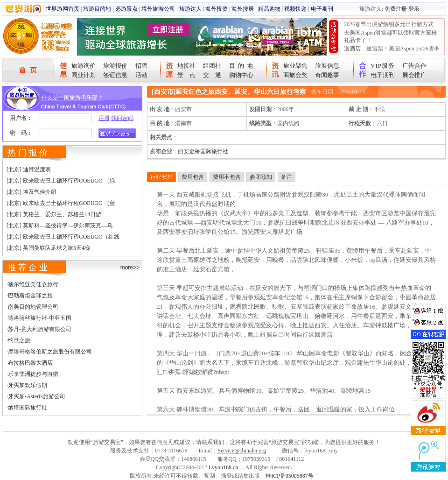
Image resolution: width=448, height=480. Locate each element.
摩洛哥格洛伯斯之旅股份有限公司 (50, 352)
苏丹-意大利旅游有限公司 (40, 329)
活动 (141, 75)
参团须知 (261, 177)
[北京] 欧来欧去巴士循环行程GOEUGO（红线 (63, 237)
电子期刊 (322, 9)
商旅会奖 (295, 75)
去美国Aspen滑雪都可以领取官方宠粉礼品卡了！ (390, 36)
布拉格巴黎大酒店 (30, 363)
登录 (414, 9)
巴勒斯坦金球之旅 (30, 296)
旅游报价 (115, 66)
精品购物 (269, 9)
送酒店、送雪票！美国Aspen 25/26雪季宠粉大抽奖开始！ (392, 52)
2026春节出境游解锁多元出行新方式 (389, 24)
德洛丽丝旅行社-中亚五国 (40, 318)
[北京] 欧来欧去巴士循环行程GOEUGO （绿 (61, 181)
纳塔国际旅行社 (28, 408)
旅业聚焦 (295, 66)
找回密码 (122, 118)
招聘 (141, 66)
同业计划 (84, 75)
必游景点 (126, 9)
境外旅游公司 (158, 9)
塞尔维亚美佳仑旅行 (33, 284)
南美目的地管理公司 (33, 307)
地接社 (186, 66)
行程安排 (161, 177)
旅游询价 (84, 66)
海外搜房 (243, 9)
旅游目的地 (97, 9)
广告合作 (414, 66)
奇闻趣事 (327, 75)
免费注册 (396, 9)
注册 (104, 118)
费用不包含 (227, 177)
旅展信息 (327, 66)
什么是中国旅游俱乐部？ (72, 98)
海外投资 (217, 9)
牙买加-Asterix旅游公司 (37, 396)
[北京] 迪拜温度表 (29, 169)
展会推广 (414, 75)
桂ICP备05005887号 (290, 476)
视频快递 (295, 9)
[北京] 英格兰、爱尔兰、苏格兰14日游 (54, 214)
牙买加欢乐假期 (28, 385)
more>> (130, 268)
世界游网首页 (63, 9)
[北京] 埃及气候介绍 (31, 192)
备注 (287, 177)
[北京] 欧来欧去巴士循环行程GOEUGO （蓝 (61, 203)
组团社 (212, 66)
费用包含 (193, 177)
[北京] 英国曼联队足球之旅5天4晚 (48, 248)
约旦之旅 (19, 340)
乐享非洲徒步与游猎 (33, 374)
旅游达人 (190, 9)
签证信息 (115, 75)
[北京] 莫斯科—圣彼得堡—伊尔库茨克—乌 (59, 226)
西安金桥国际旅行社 (203, 151)
